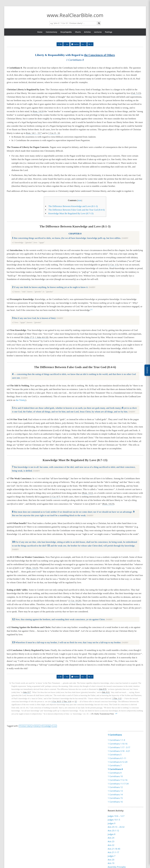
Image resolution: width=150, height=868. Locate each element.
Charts (78, 32)
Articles (87, 32)
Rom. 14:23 (108, 504)
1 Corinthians (115, 735)
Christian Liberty (26, 726)
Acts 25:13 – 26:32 (116, 827)
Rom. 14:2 (87, 493)
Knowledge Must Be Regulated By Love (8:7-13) (71, 213)
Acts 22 (111, 845)
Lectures (98, 32)
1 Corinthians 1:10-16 (118, 744)
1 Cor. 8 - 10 (54, 133)
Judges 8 (112, 834)
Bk (61, 44)
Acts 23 (111, 841)
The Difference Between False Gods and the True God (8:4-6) (76, 210)
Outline (76, 44)
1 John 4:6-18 (41, 337)
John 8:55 (103, 689)
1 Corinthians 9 (115, 773)
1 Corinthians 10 (115, 776)
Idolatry (37, 726)
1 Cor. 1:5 (113, 265)
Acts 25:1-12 (113, 830)
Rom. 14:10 (38, 111)
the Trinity (21, 400)
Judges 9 (112, 823)
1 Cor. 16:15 (56, 702)
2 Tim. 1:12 (117, 698)
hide (80, 200)
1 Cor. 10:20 (75, 601)
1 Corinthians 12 (115, 787)
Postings (109, 32)
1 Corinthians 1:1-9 (116, 740)
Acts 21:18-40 (114, 849)
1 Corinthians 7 (115, 765)
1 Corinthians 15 (115, 798)
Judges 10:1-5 (114, 820)
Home (40, 32)
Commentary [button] (51, 32)
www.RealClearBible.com (75, 15)
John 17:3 (30, 337)
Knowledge (46, 726)
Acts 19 (111, 863)
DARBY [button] (125, 238)
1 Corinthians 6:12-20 (118, 762)
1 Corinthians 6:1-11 (117, 758)
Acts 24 (111, 838)
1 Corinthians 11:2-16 (118, 780)
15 (76, 702)
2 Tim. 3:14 (67, 702)
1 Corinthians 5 (115, 755)
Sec (67, 44)
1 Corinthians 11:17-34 (118, 784)
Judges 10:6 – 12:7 (116, 816)
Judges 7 (112, 856)
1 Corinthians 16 (115, 802)
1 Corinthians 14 (115, 795)
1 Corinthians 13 (115, 791)
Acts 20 (111, 859)
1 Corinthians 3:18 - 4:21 (119, 751)
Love (54, 726)
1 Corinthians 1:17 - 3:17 (119, 747)
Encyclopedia (66, 32)
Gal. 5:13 (136, 93)
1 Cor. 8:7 (55, 497)
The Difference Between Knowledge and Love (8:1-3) (73, 206)
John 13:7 (27, 692)
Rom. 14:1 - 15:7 (34, 133)
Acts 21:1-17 (113, 852)
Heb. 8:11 (106, 692)
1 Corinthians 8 (115, 769)
